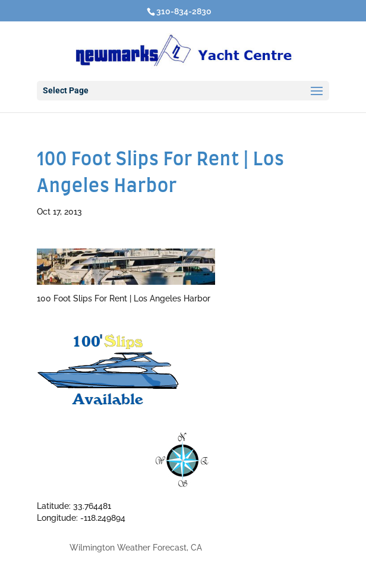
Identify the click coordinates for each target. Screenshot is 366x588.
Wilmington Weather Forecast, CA (136, 548)
